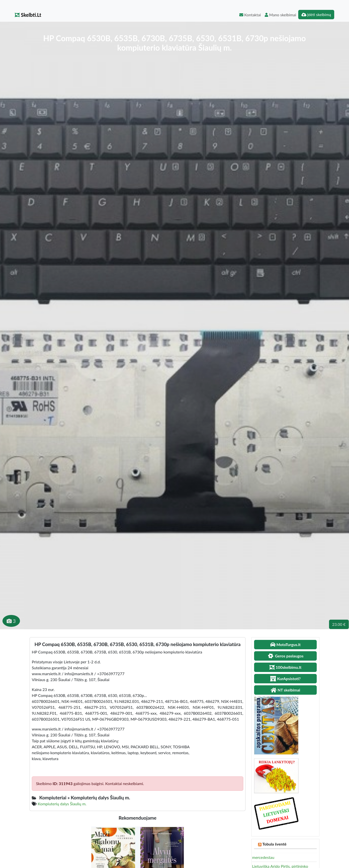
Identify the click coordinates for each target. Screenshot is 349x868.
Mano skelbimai (280, 15)
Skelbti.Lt (28, 15)
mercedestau (263, 857)
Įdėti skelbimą (316, 14)
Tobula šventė (274, 844)
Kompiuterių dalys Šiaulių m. (62, 804)
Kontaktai (250, 15)
